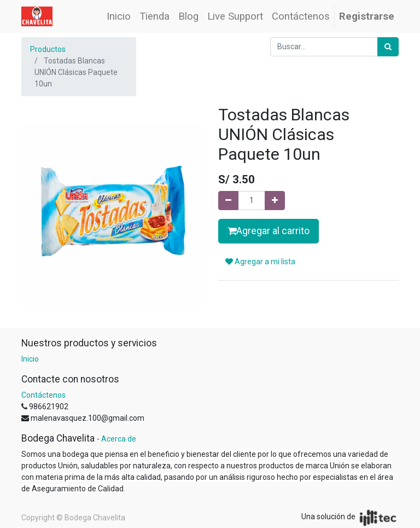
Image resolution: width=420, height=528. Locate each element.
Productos (48, 49)
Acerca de (119, 439)
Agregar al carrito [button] (269, 231)
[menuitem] (119, 16)
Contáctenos (43, 395)
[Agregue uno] (275, 201)
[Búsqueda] (388, 47)
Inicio (30, 359)
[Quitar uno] (228, 201)
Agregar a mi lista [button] (260, 262)
